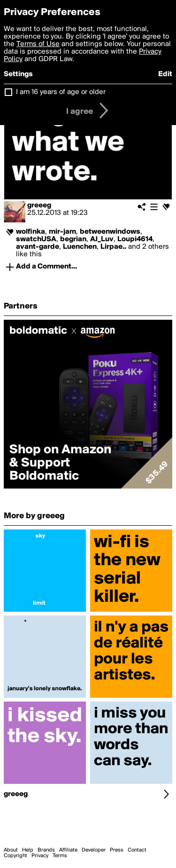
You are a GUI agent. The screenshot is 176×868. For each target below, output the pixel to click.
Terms (60, 856)
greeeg (39, 205)
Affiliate (68, 850)
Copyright (15, 856)
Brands (46, 850)
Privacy (40, 856)
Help (28, 850)
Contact (137, 850)
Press (117, 850)
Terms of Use (38, 44)
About (11, 850)
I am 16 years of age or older (61, 92)
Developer (94, 850)
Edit (165, 74)
